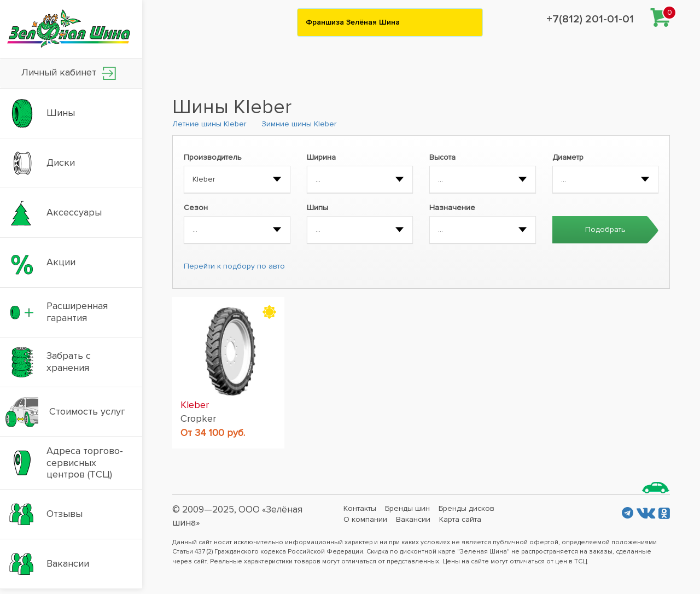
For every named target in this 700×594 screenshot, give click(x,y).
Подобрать (605, 229)
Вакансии (413, 519)
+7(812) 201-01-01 (590, 19)
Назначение (452, 208)
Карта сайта (460, 519)
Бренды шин (407, 508)
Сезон (196, 208)
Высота (442, 157)
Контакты (360, 508)
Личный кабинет (69, 73)
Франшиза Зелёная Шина (353, 22)
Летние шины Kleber (209, 124)
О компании (365, 519)
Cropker (198, 418)
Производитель (213, 157)
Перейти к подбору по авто (234, 266)
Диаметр (568, 157)
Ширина (321, 157)
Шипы (317, 208)
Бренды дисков (466, 508)
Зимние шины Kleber (299, 124)
